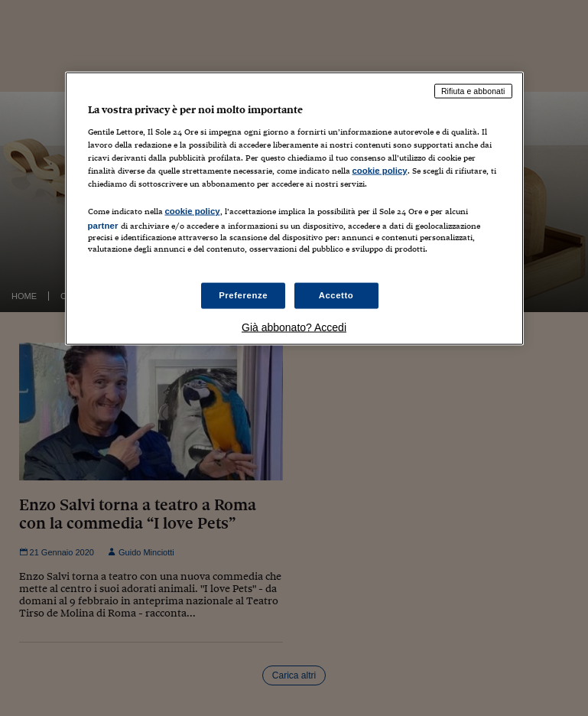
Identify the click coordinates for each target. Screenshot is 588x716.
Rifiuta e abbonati (473, 91)
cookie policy (380, 171)
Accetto (336, 295)
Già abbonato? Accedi (294, 327)
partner (103, 226)
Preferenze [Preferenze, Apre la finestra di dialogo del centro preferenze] (243, 295)
